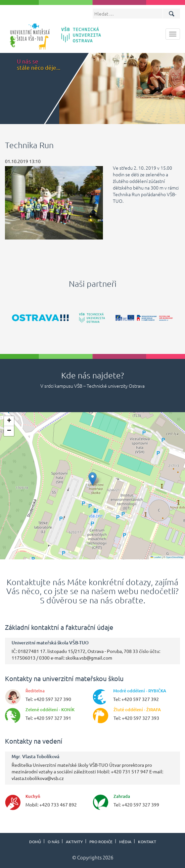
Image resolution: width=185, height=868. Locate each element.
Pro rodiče (101, 842)
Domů (35, 842)
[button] (92, 479)
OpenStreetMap (175, 557)
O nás (53, 842)
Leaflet (156, 557)
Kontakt (147, 842)
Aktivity (74, 842)
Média (125, 842)
